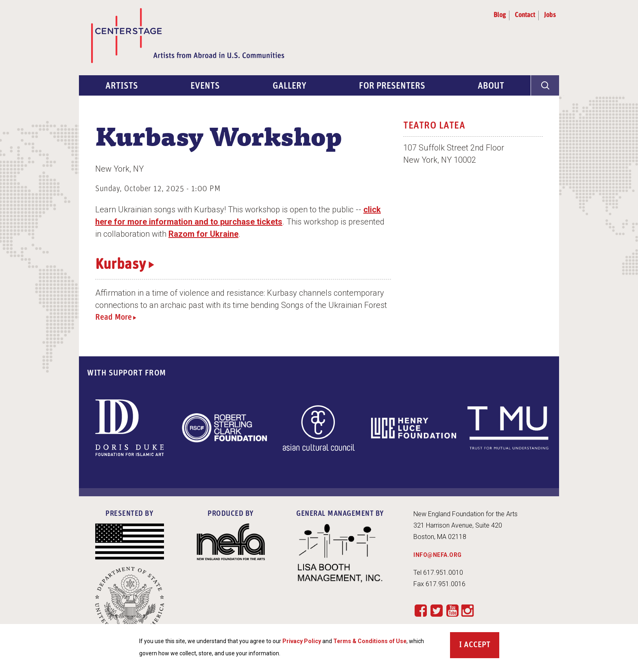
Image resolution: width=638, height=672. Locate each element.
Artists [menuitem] (122, 86)
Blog (500, 15)
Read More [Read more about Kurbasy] (114, 318)
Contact (525, 15)
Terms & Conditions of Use (370, 641)
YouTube (452, 610)
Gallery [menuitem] (290, 86)
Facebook (421, 610)
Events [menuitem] (205, 86)
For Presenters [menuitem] (392, 86)
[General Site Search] (545, 85)
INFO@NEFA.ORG (438, 555)
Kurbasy (121, 265)
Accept (477, 645)
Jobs (550, 15)
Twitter (436, 610)
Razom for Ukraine (203, 234)
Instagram (468, 611)
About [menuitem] (491, 86)
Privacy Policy (302, 641)
